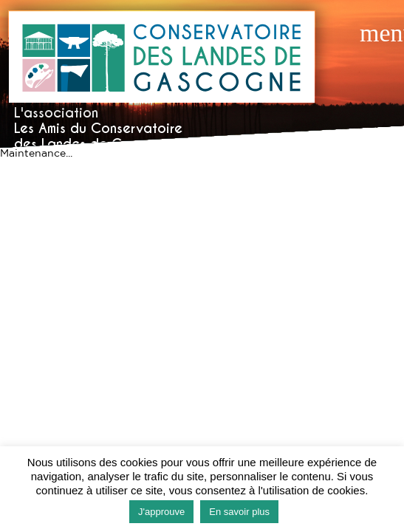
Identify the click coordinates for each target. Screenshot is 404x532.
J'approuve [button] (161, 512)
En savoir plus (239, 512)
